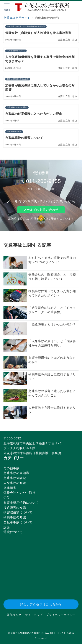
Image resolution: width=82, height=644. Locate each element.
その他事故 (11, 468)
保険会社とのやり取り (20, 493)
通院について (13, 532)
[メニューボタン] (7, 7)
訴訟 (7, 527)
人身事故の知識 (15, 483)
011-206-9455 (43, 181)
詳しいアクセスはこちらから (41, 604)
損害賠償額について (18, 512)
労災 (7, 498)
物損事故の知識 (15, 517)
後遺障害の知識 (15, 508)
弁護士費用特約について (21, 503)
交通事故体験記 (15, 478)
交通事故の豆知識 (16, 473)
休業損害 (10, 488)
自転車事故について (18, 522)
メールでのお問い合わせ (41, 210)
